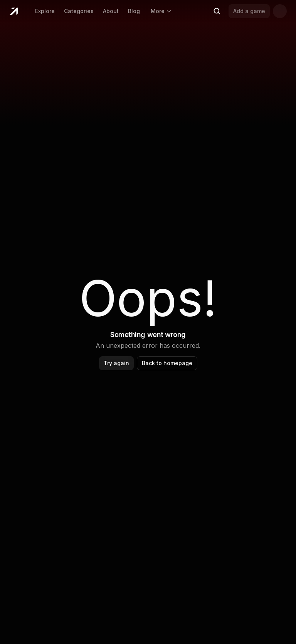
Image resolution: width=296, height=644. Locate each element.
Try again (116, 363)
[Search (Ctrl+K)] (217, 11)
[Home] (14, 11)
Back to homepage (167, 363)
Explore (45, 11)
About (111, 11)
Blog (134, 11)
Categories (79, 11)
